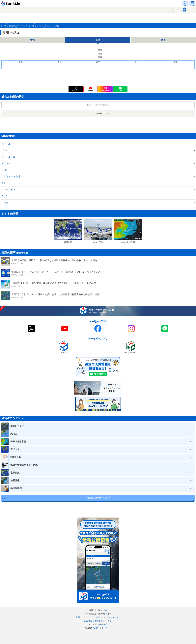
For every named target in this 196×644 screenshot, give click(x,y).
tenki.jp (11, 4)
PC (105, 610)
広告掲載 (88, 621)
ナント (5, 183)
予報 (33, 40)
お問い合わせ (99, 621)
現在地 (184, 12)
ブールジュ (7, 150)
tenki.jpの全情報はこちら (100, 498)
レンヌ (5, 203)
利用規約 (80, 617)
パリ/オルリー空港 (11, 176)
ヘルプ (109, 621)
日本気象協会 (102, 624)
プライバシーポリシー (94, 617)
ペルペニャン (8, 189)
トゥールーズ (8, 157)
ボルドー (6, 163)
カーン (5, 196)
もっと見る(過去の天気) (98, 113)
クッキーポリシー (113, 617)
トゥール (6, 144)
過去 (163, 40)
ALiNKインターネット (102, 628)
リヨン (5, 170)
